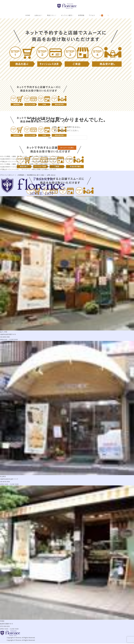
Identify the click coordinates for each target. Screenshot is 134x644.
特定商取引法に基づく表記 (36, 175)
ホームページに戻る (67, 148)
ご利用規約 (21, 175)
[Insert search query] (67, 138)
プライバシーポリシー (7, 175)
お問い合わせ (51, 175)
